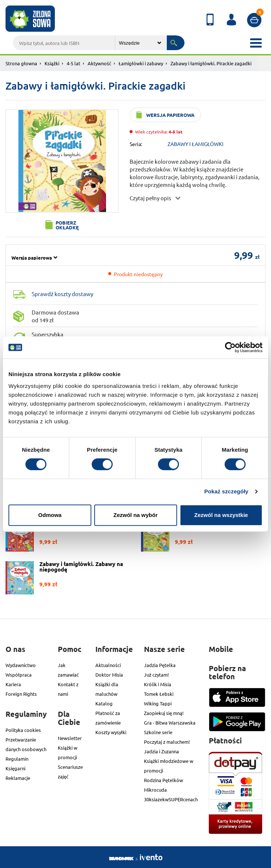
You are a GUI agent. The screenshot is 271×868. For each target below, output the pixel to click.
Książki (52, 63)
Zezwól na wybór (135, 515)
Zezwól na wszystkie (221, 515)
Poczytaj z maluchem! (167, 742)
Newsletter (70, 738)
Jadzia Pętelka (160, 665)
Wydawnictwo (21, 665)
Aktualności (108, 665)
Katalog (104, 703)
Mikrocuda (155, 790)
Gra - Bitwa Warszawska (170, 723)
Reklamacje (18, 778)
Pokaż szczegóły (226, 491)
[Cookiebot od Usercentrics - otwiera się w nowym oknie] (230, 347)
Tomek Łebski (159, 694)
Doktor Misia (109, 675)
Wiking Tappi (158, 703)
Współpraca (19, 675)
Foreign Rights (21, 694)
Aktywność (99, 63)
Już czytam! (156, 675)
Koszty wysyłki (111, 732)
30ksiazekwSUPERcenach (171, 799)
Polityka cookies (23, 730)
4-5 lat (73, 63)
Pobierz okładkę (67, 225)
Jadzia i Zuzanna (161, 751)
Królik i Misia (158, 684)
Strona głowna (21, 63)
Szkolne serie (158, 732)
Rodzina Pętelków (163, 780)
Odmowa (50, 515)
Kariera (13, 684)
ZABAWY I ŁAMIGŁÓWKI (196, 144)
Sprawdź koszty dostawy (62, 294)
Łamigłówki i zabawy (141, 63)
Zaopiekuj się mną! (164, 713)
